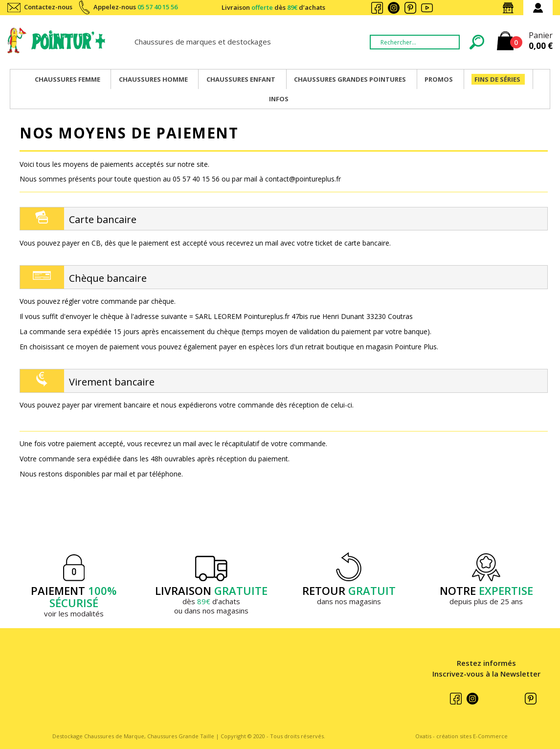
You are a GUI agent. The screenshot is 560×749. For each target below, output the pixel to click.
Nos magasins (510, 8)
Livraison (273, 7)
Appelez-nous (135, 7)
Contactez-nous (48, 7)
